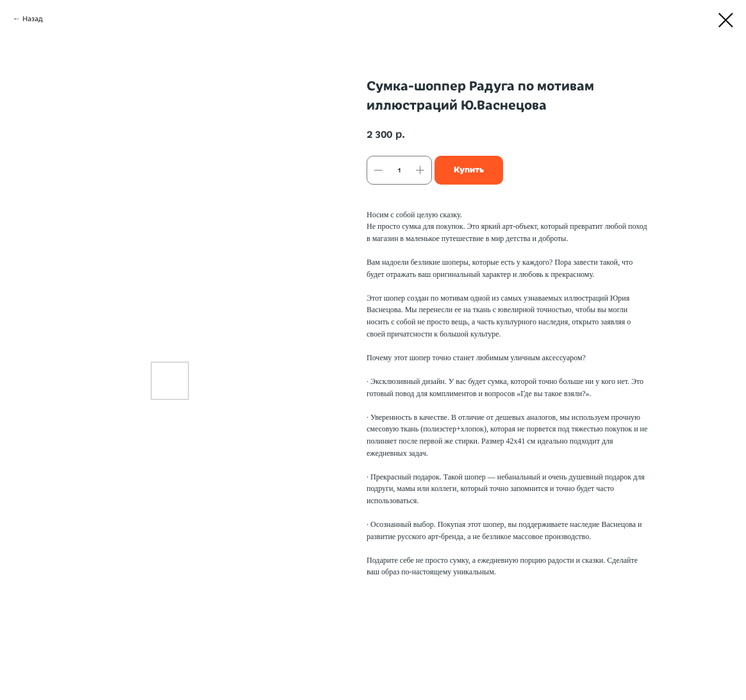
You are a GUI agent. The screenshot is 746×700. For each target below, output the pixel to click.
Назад (33, 19)
